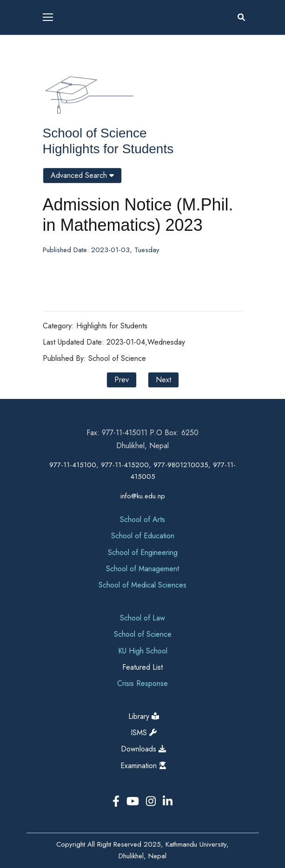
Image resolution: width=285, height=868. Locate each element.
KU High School (143, 651)
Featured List (142, 667)
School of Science (95, 133)
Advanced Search (82, 175)
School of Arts (142, 519)
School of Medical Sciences (142, 585)
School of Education (143, 536)
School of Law (142, 618)
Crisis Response (142, 683)
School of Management (142, 569)
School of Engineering (143, 552)
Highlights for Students (108, 149)
